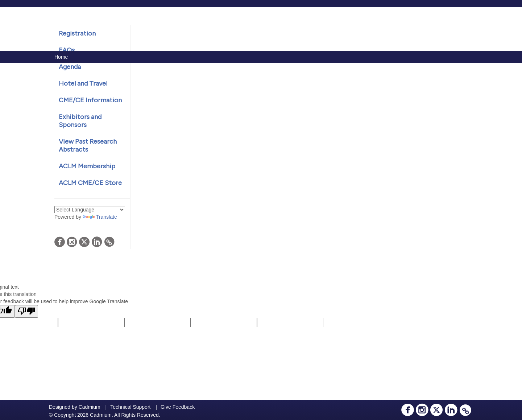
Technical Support (130, 407)
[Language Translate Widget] (90, 210)
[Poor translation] (26, 311)
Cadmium (90, 407)
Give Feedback (178, 407)
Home (61, 57)
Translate (100, 217)
